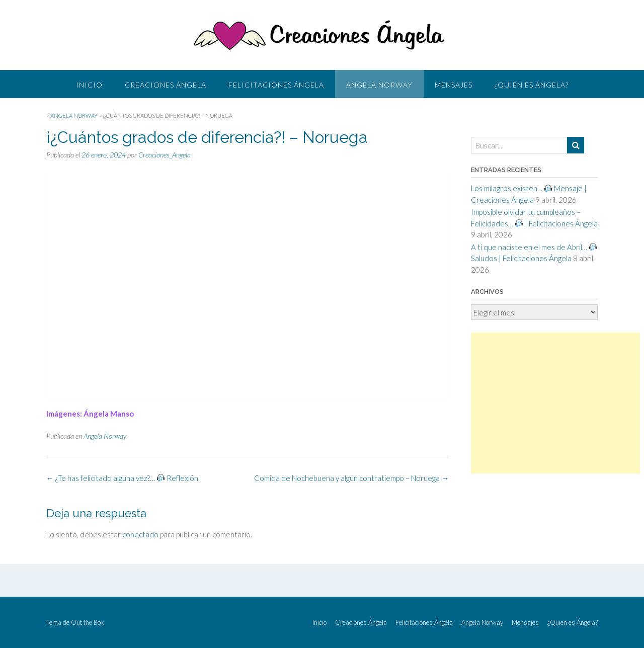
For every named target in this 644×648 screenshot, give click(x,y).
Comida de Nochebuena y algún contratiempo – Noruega (351, 478)
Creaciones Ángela (166, 85)
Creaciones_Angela (165, 155)
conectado (140, 534)
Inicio (89, 85)
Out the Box (87, 622)
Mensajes (454, 85)
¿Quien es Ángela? (532, 85)
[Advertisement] (555, 403)
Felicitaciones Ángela (276, 85)
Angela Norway (379, 85)
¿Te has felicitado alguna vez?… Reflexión (122, 478)
